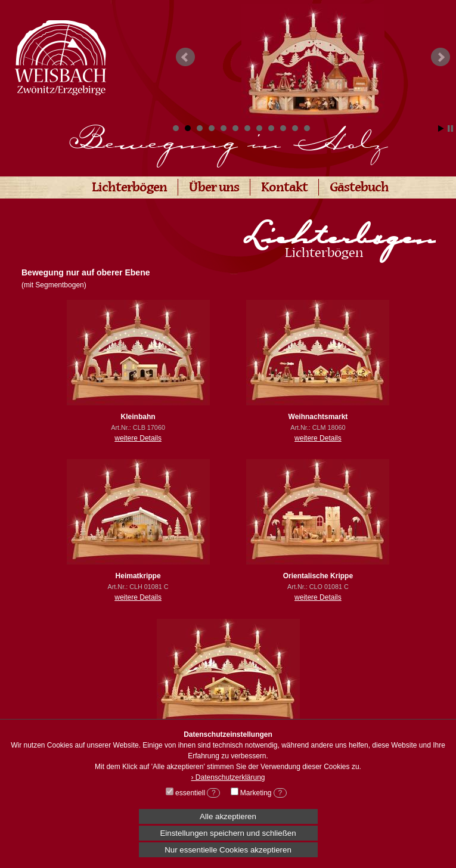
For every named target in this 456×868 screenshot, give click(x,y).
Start (441, 128)
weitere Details (138, 438)
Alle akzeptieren (228, 816)
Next (441, 57)
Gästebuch (359, 189)
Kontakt (284, 189)
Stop (450, 128)
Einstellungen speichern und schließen (228, 833)
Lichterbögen (129, 189)
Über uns (214, 189)
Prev (185, 57)
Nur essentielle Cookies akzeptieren (228, 850)
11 (295, 128)
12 (307, 128)
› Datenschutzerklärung (228, 777)
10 (283, 128)
